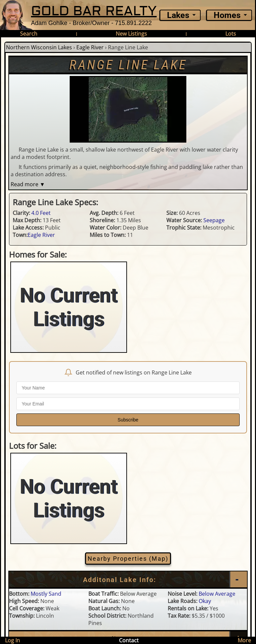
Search (29, 34)
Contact (129, 640)
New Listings (131, 34)
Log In (12, 640)
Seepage (214, 220)
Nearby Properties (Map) (128, 559)
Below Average (217, 594)
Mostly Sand (46, 594)
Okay (205, 601)
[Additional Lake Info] (128, 580)
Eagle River (90, 47)
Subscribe (128, 420)
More (244, 640)
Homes (227, 15)
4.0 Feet (41, 213)
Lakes (178, 15)
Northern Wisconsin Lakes (39, 47)
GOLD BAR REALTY (94, 11)
